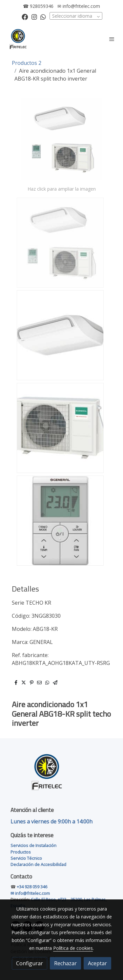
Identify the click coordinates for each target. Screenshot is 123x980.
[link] (18, 39)
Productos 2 (27, 63)
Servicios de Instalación (33, 845)
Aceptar (97, 963)
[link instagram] (34, 17)
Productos (21, 852)
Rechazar (65, 963)
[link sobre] (61, 776)
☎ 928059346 (38, 6)
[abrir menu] (112, 39)
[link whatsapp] (43, 17)
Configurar (30, 963)
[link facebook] (25, 17)
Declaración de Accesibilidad (38, 864)
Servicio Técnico (26, 858)
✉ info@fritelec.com (79, 6)
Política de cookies (73, 948)
